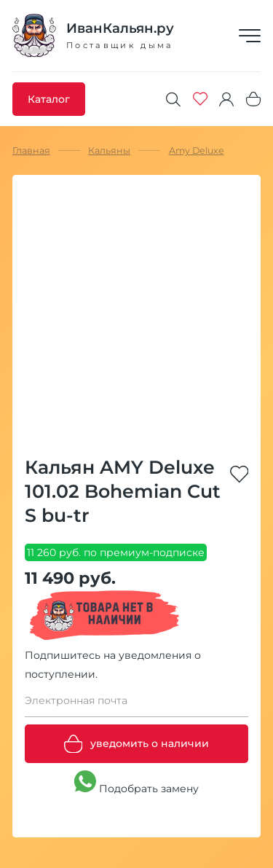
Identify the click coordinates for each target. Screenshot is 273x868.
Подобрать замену (136, 783)
